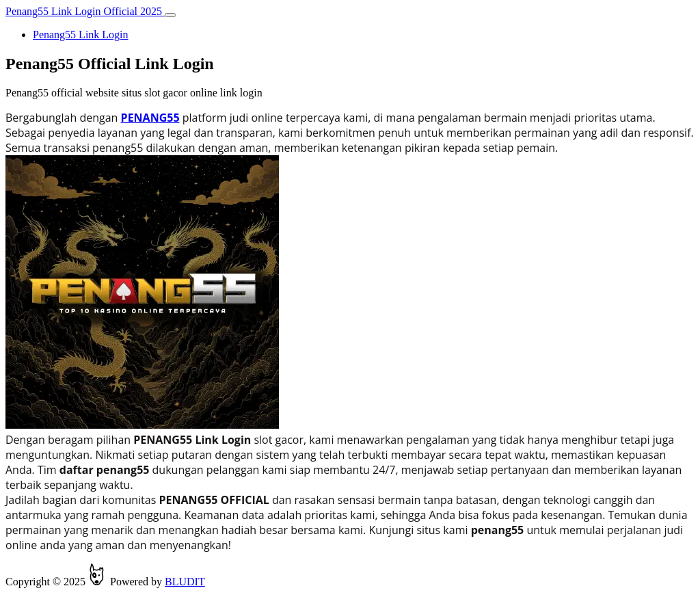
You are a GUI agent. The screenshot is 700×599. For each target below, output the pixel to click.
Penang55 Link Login (81, 35)
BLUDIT (185, 582)
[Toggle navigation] (170, 15)
